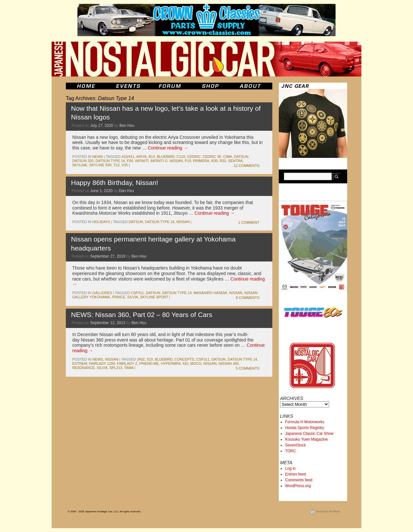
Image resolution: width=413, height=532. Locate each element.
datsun (241, 157)
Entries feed (296, 474)
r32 (223, 161)
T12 (117, 165)
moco (196, 363)
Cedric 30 (212, 157)
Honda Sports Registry (305, 428)
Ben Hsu (127, 126)
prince (119, 297)
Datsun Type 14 (110, 161)
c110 (181, 157)
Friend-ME (149, 363)
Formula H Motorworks (305, 422)
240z (141, 359)
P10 (188, 161)
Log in (291, 468)
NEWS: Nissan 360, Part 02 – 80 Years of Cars (142, 315)
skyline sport (154, 297)
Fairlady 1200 (102, 363)
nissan (176, 161)
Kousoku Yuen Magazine (307, 439)
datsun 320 (83, 161)
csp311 (137, 293)
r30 (215, 161)
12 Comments (247, 166)
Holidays (101, 222)
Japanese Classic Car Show (309, 434)
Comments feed (299, 480)
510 (150, 359)
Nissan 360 (228, 363)
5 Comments (248, 368)
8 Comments (248, 298)
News (98, 157)
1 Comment (249, 222)
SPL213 (116, 368)
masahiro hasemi (210, 293)
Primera (201, 161)
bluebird (166, 157)
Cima (228, 157)
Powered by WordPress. (328, 512)
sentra (235, 161)
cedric (194, 157)
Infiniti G (159, 161)
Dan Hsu (126, 191)
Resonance (84, 368)
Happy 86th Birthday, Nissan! (115, 183)
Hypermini (171, 363)
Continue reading (168, 148)
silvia (133, 297)
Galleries (102, 293)
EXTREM (80, 363)
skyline (80, 165)
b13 (152, 157)
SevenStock (296, 445)
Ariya (141, 157)
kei (186, 363)
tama (129, 368)
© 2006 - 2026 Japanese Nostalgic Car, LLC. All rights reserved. (104, 512)
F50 (130, 161)
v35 (125, 165)
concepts (184, 359)
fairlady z (127, 363)
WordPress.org (298, 486)
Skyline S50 (101, 165)
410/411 (128, 157)
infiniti (142, 161)
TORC (291, 451)
